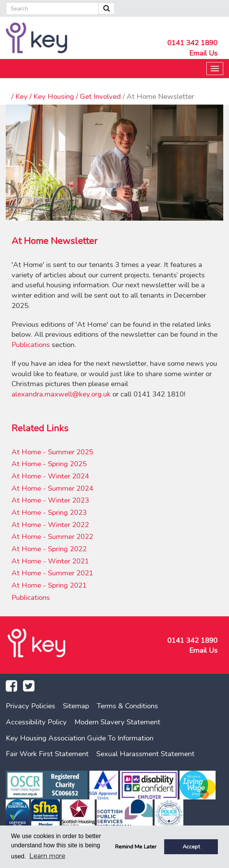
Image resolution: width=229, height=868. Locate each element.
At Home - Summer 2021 (52, 573)
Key (21, 97)
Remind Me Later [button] (136, 847)
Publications (31, 345)
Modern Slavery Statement (117, 722)
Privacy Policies (30, 706)
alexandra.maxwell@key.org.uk (61, 394)
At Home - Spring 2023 (49, 513)
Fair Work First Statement (47, 754)
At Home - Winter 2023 (50, 500)
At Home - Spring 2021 (49, 585)
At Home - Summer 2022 (52, 537)
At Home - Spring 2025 (49, 464)
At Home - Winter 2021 (50, 561)
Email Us (203, 53)
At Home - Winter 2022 (50, 525)
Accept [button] (191, 847)
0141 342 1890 (192, 43)
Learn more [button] (47, 856)
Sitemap (76, 706)
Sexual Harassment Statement (145, 754)
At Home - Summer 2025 (52, 452)
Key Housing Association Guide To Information (80, 738)
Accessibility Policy (36, 722)
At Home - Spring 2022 (49, 549)
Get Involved (100, 97)
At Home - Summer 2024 (52, 488)
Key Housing (54, 97)
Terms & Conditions (127, 706)
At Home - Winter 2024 (50, 476)
